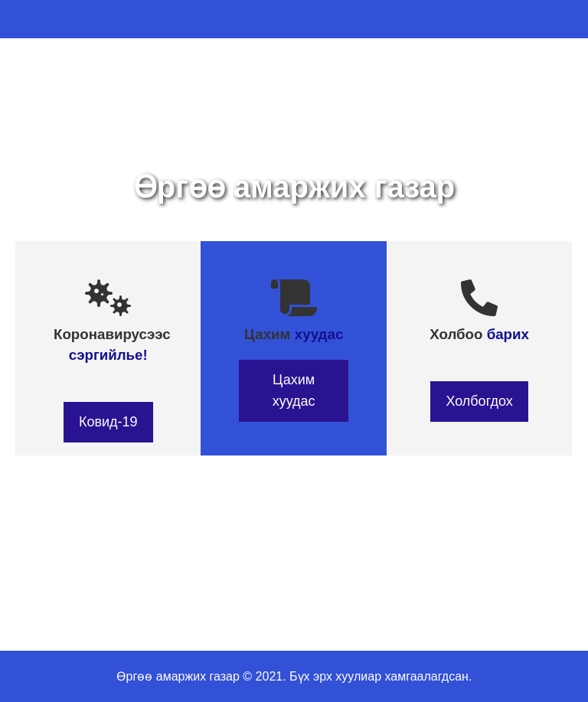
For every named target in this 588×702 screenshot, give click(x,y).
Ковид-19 (108, 422)
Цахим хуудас (294, 390)
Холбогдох (479, 401)
